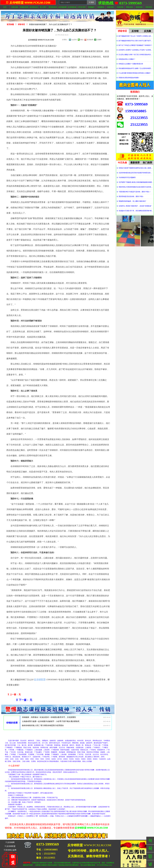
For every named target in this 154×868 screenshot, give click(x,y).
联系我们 (135, 92)
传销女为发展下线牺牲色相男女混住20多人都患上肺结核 (136, 168)
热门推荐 (147, 163)
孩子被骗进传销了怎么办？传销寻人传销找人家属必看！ (136, 36)
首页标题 (10, 24)
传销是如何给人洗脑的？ (127, 59)
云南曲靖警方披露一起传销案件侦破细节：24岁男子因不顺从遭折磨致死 (51, 722)
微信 (82, 40)
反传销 (135, 31)
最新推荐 (135, 163)
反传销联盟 (40, 679)
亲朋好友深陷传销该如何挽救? (129, 78)
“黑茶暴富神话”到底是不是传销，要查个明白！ (135, 192)
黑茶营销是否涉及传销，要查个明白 (131, 196)
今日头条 (122, 163)
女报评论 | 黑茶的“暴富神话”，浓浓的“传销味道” (135, 206)
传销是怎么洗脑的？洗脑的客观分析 (131, 64)
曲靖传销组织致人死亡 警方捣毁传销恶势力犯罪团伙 (43, 726)
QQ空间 (74, 40)
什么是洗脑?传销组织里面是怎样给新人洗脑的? (135, 73)
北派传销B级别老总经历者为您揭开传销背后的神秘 (136, 173)
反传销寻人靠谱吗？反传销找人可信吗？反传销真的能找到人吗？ (136, 50)
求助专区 (21, 24)
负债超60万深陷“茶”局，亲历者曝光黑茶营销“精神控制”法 (136, 211)
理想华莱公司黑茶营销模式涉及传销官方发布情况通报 (136, 187)
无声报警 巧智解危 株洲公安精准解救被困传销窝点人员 (136, 182)
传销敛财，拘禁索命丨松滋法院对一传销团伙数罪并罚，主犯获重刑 (49, 718)
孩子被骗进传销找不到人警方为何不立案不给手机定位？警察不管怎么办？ (136, 41)
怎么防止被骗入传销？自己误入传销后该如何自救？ (136, 55)
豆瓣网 (99, 40)
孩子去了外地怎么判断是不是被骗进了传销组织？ (135, 45)
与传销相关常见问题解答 (127, 177)
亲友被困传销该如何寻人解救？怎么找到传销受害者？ (136, 68)
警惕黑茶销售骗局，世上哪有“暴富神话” (133, 201)
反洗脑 (147, 31)
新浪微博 (90, 40)
